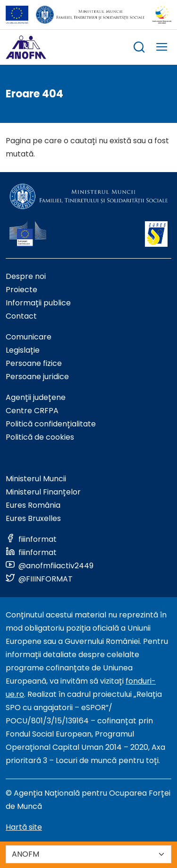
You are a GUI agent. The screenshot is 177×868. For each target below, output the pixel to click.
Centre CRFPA (32, 411)
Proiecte (21, 290)
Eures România (33, 505)
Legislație (23, 350)
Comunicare (29, 337)
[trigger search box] (139, 48)
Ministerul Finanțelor (43, 492)
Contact (21, 316)
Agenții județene (36, 397)
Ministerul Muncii (36, 479)
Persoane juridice (37, 377)
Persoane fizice (34, 363)
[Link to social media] (31, 539)
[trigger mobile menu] (162, 48)
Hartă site (24, 827)
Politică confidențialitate (51, 424)
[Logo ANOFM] (26, 47)
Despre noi (26, 276)
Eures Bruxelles (33, 518)
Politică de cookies (40, 437)
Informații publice (38, 303)
